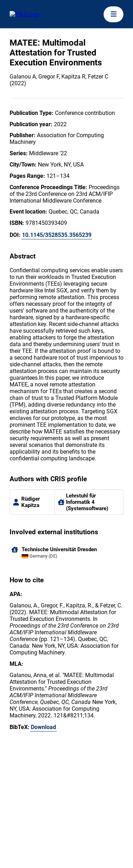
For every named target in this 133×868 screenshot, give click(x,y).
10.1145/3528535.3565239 (57, 235)
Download (43, 727)
